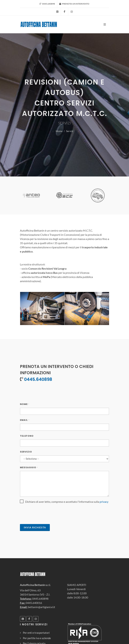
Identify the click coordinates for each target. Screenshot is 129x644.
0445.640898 (47, 4)
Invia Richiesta (35, 527)
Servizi (70, 131)
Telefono (27, 436)
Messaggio (29, 467)
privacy (104, 502)
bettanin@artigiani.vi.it (41, 607)
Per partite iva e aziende (37, 638)
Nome (25, 404)
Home (59, 131)
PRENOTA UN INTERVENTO (74, 4)
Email (25, 420)
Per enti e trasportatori (36, 633)
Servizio (26, 452)
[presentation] (46, 514)
